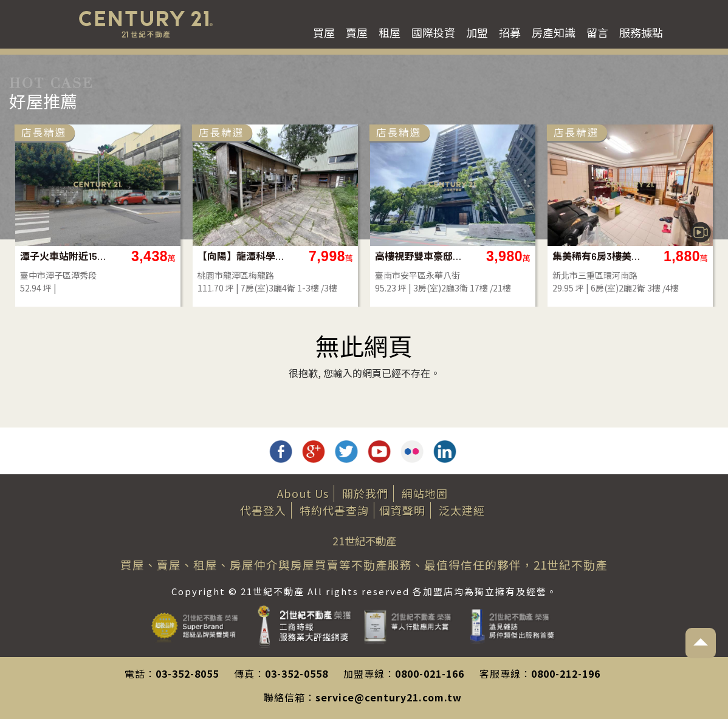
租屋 (390, 32)
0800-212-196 (566, 673)
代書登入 (263, 510)
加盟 (477, 32)
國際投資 (433, 32)
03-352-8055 (187, 673)
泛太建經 (462, 510)
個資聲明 (402, 510)
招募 (510, 32)
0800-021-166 (430, 673)
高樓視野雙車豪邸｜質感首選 (419, 256)
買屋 (324, 32)
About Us (303, 493)
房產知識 (554, 32)
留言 (597, 32)
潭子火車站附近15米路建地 (64, 256)
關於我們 (365, 493)
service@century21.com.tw (389, 697)
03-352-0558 (297, 673)
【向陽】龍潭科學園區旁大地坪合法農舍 (242, 256)
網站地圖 (425, 493)
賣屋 (357, 32)
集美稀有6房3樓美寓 (596, 256)
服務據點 (641, 32)
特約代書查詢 (334, 510)
